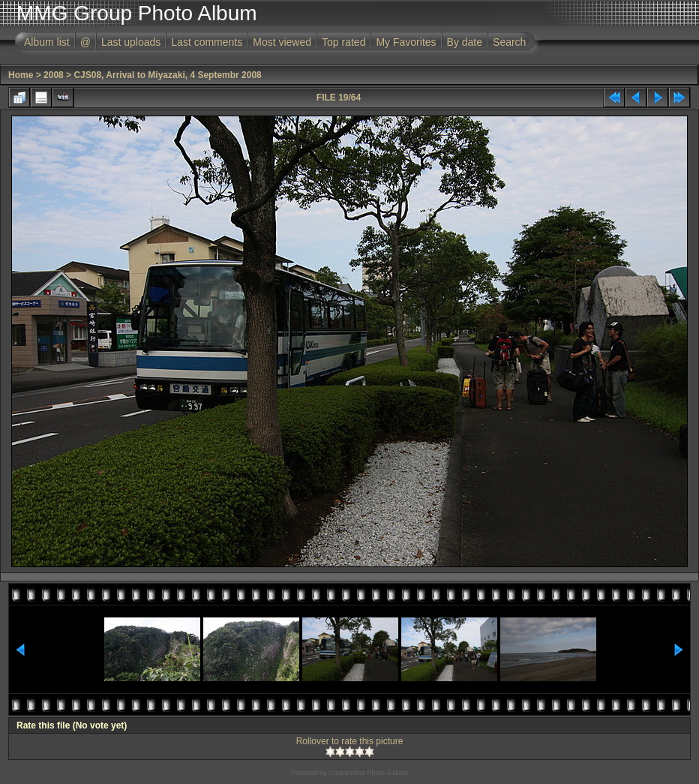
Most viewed (282, 42)
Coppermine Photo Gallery (368, 773)
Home (21, 75)
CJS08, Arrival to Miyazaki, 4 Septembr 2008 (167, 75)
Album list (47, 42)
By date (465, 42)
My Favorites (406, 42)
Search (509, 42)
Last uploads (131, 42)
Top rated (343, 42)
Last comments (207, 42)
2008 (54, 75)
